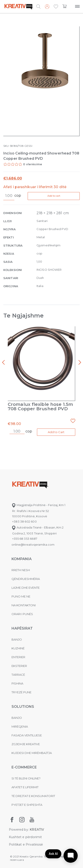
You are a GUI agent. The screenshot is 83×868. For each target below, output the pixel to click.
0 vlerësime (33, 164)
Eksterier (19, 666)
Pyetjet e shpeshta (27, 805)
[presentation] (3, 363)
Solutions (23, 707)
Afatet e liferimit (25, 787)
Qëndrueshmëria (26, 579)
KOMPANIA (22, 559)
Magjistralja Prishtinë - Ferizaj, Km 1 (38, 505)
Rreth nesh (21, 570)
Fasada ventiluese (27, 735)
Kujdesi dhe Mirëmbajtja (32, 753)
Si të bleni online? (26, 778)
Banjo (17, 639)
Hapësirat (22, 628)
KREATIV (37, 830)
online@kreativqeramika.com (33, 545)
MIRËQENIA (20, 726)
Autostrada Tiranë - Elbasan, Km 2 (38, 527)
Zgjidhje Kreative (26, 744)
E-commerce (24, 767)
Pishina (17, 683)
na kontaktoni (24, 605)
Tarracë (18, 675)
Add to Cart (56, 432)
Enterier (18, 657)
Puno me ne (21, 596)
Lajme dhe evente (26, 588)
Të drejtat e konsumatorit (33, 796)
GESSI (28, 146)
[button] (56, 7)
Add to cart (54, 196)
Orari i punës (22, 614)
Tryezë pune (21, 692)
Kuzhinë (18, 648)
